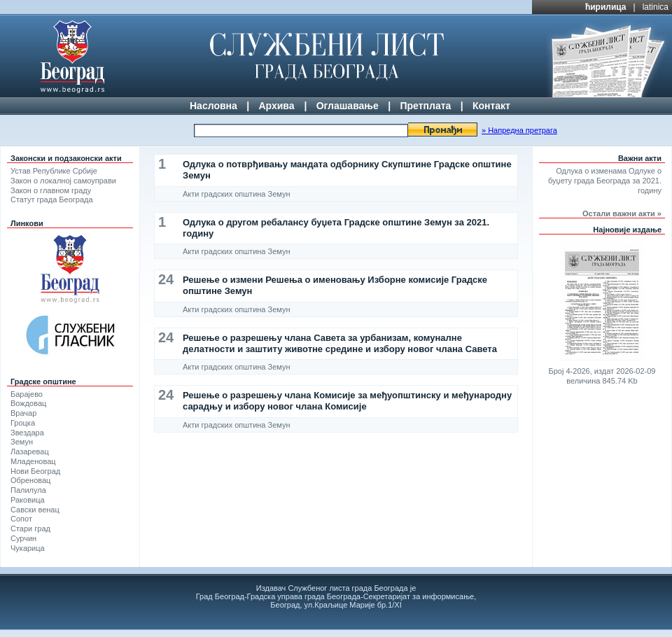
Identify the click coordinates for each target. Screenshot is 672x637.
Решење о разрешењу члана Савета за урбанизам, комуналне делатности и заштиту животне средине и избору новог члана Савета (340, 343)
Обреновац (30, 480)
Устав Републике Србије (54, 171)
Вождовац (28, 403)
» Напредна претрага (519, 130)
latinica (656, 7)
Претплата (425, 106)
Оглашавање (348, 106)
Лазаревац (30, 451)
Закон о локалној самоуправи (63, 181)
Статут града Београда (52, 199)
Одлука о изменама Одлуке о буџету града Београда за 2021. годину (605, 181)
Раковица (28, 500)
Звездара (27, 433)
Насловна (213, 106)
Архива (276, 106)
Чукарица (28, 548)
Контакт (491, 106)
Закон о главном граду (51, 190)
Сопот (21, 519)
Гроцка (23, 423)
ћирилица (606, 7)
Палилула (28, 490)
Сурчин (23, 538)
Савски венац (35, 510)
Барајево (27, 394)
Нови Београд (35, 471)
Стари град (30, 528)
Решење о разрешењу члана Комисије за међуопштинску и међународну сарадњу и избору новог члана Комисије (347, 401)
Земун (22, 442)
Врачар (23, 413)
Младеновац (33, 461)
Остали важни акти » (622, 213)
